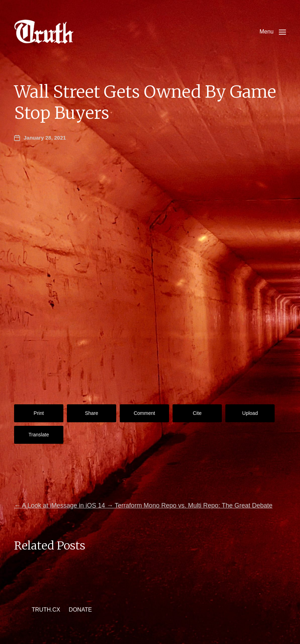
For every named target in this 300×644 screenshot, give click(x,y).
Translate (39, 435)
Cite (197, 413)
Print (39, 413)
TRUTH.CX (46, 610)
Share (91, 413)
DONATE (80, 610)
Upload (250, 413)
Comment (145, 413)
